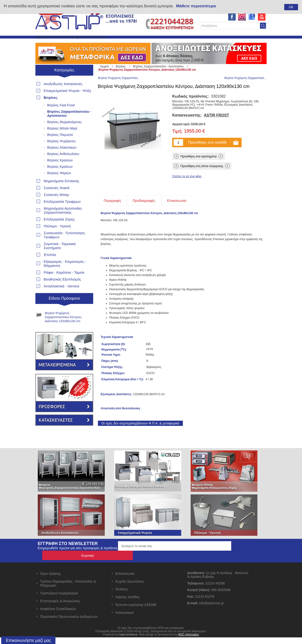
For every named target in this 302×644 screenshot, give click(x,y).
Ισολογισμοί (125, 619)
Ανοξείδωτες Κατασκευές (63, 95)
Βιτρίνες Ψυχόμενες (61, 152)
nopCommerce (128, 641)
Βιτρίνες (50, 109)
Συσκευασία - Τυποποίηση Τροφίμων (64, 246)
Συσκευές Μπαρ (56, 206)
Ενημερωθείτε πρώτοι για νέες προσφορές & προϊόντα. (78, 564)
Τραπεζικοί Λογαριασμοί (59, 600)
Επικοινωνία (160, 43)
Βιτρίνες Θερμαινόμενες (64, 133)
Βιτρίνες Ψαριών (59, 184)
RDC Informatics (189, 641)
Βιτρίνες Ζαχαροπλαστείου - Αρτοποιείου (69, 125)
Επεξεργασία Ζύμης (59, 231)
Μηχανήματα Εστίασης (61, 192)
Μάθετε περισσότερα (196, 6)
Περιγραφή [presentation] (112, 217)
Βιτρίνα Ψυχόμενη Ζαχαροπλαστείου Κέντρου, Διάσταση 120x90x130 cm (63, 328)
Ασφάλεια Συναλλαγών (58, 615)
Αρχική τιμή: (181, 140)
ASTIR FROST (216, 131)
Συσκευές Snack (57, 199)
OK (291, 7)
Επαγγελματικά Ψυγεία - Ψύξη (67, 102)
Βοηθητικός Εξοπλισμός (62, 291)
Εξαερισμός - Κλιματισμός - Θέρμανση (65, 275)
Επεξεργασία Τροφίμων (62, 213)
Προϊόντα (65, 43)
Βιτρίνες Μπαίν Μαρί (62, 140)
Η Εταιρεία (133, 43)
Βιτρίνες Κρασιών (60, 172)
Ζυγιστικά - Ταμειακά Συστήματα (60, 257)
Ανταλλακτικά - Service (61, 297)
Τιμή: (177, 147)
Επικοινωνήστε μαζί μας (29, 640)
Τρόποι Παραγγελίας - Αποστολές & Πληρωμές (68, 590)
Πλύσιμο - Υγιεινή (57, 237)
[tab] (112, 217)
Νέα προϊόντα (91, 43)
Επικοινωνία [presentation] (177, 217)
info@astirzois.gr (211, 610)
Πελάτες (122, 596)
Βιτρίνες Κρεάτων (60, 178)
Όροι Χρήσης (50, 580)
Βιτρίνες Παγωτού (60, 146)
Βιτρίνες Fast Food (61, 117)
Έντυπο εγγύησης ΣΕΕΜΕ (136, 611)
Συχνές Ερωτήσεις (130, 588)
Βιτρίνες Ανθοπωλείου (63, 165)
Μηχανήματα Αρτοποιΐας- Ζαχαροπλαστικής (63, 222)
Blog (114, 43)
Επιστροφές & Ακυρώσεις (60, 607)
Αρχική (45, 43)
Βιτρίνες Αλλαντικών (62, 159)
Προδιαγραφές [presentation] (144, 217)
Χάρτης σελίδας (128, 603)
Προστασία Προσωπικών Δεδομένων (69, 623)
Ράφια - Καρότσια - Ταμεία (64, 284)
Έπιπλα (50, 266)
